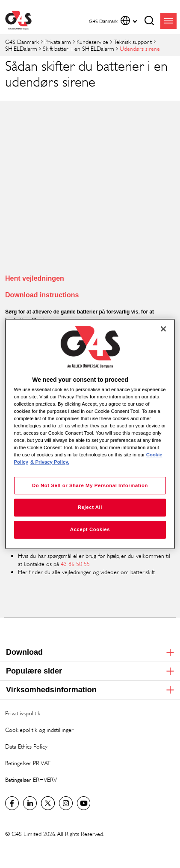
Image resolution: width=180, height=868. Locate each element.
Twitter (48, 803)
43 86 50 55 (75, 564)
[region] (90, 434)
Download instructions (42, 295)
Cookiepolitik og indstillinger (39, 730)
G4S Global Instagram (66, 803)
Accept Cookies (90, 529)
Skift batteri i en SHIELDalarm (78, 48)
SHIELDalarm (21, 48)
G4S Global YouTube (84, 803)
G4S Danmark (22, 42)
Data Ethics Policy (26, 746)
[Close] (163, 329)
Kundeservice (92, 42)
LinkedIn (30, 803)
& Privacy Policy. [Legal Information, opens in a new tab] (50, 462)
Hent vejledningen (35, 278)
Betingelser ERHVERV (31, 779)
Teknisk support (133, 42)
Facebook (12, 803)
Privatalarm (58, 42)
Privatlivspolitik (23, 713)
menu (168, 21)
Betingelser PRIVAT (28, 763)
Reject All (90, 508)
